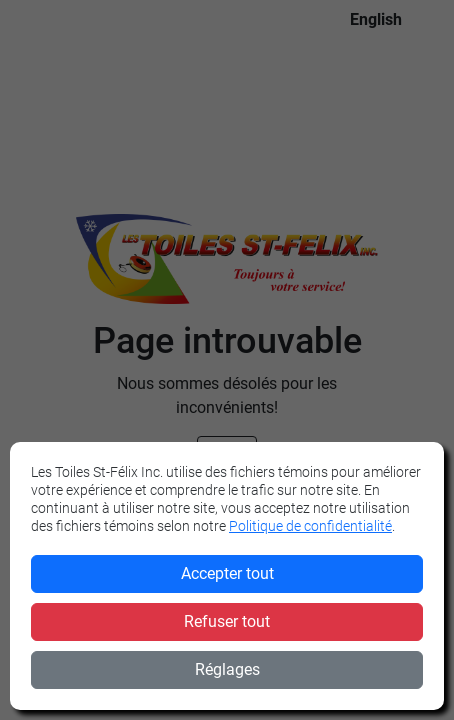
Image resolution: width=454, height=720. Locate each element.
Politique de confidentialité (310, 526)
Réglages (227, 669)
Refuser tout (227, 621)
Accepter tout (227, 573)
